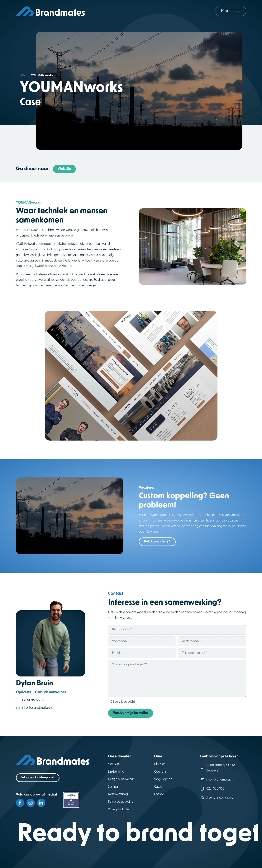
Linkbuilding (116, 772)
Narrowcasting (118, 794)
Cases (158, 787)
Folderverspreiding (121, 802)
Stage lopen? (163, 779)
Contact (159, 794)
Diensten (160, 764)
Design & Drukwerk (121, 779)
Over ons (160, 772)
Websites (114, 764)
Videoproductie (119, 810)
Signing (113, 787)
